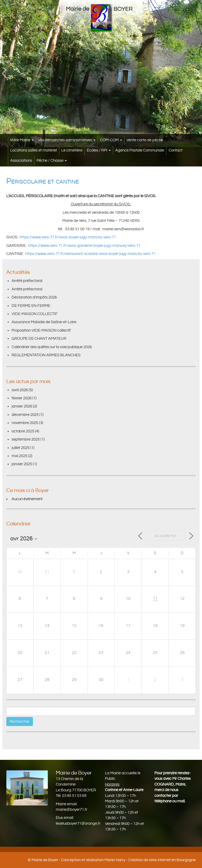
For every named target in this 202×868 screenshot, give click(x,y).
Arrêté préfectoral (27, 281)
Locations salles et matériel (34, 150)
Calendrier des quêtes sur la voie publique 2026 (52, 347)
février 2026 (22, 398)
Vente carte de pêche (145, 140)
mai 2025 (19, 456)
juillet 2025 (21, 448)
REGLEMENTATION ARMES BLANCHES (46, 355)
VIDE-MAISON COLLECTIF (35, 314)
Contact (176, 150)
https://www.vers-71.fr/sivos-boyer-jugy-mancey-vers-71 (68, 237)
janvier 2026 (22, 406)
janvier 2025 (22, 464)
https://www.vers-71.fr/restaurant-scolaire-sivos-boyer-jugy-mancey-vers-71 (90, 254)
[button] (4, 74)
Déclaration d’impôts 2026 (34, 297)
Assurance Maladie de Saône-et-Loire (44, 322)
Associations (21, 161)
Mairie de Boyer (45, 860)
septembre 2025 (26, 439)
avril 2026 (20, 390)
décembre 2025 (25, 415)
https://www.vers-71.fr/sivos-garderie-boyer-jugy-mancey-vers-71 (84, 246)
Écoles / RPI (99, 150)
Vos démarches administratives (67, 140)
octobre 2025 (23, 431)
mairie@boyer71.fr (72, 810)
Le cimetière (72, 150)
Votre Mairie (22, 140)
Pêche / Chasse (52, 161)
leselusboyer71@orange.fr (78, 823)
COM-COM (111, 140)
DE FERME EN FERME (31, 306)
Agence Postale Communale (140, 150)
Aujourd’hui (166, 536)
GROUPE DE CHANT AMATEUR (39, 339)
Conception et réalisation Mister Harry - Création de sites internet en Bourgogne (128, 860)
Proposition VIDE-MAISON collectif (41, 330)
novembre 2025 (25, 423)
